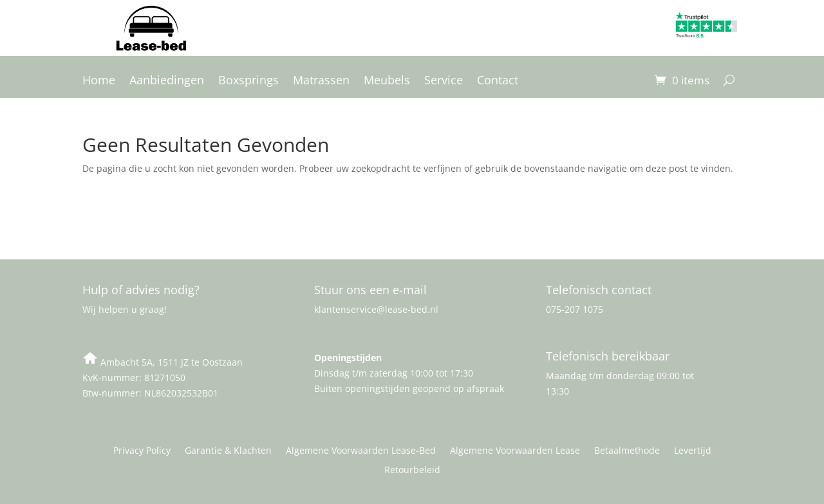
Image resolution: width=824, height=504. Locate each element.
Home (99, 81)
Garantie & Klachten (228, 451)
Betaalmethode (627, 451)
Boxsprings (248, 81)
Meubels (387, 81)
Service (444, 81)
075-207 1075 (575, 309)
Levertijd (693, 451)
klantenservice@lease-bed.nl (376, 309)
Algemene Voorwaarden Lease (515, 451)
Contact (498, 81)
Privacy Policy (142, 451)
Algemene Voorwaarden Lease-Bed (361, 451)
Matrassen (321, 81)
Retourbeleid (412, 471)
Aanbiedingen (167, 81)
